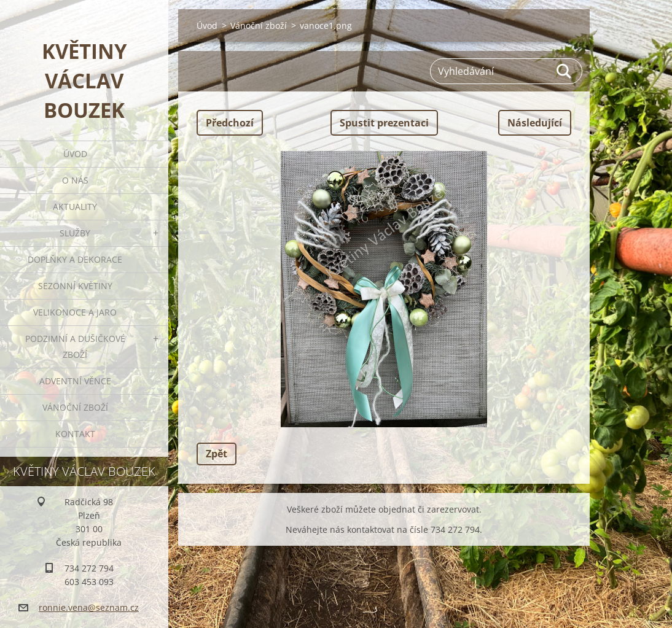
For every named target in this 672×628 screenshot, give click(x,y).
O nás (75, 180)
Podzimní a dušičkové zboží (75, 347)
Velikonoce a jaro (75, 312)
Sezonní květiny (75, 286)
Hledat (565, 71)
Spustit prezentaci (384, 123)
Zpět (217, 454)
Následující (535, 123)
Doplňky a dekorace (75, 259)
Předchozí (230, 123)
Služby (75, 233)
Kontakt (75, 434)
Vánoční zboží (75, 407)
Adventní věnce (75, 381)
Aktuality (75, 207)
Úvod (75, 154)
